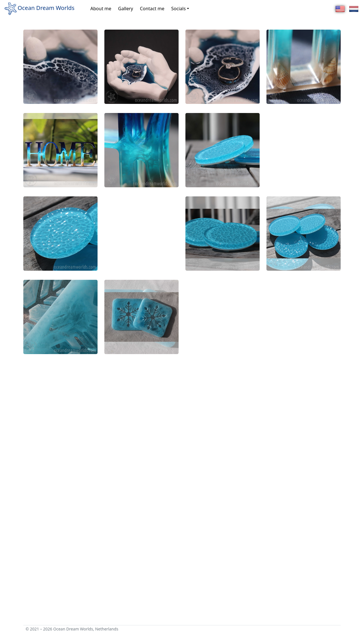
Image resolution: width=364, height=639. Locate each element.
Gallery (126, 9)
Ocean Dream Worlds (39, 9)
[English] (340, 9)
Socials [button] (178, 9)
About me (101, 9)
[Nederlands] (354, 9)
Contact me (152, 9)
